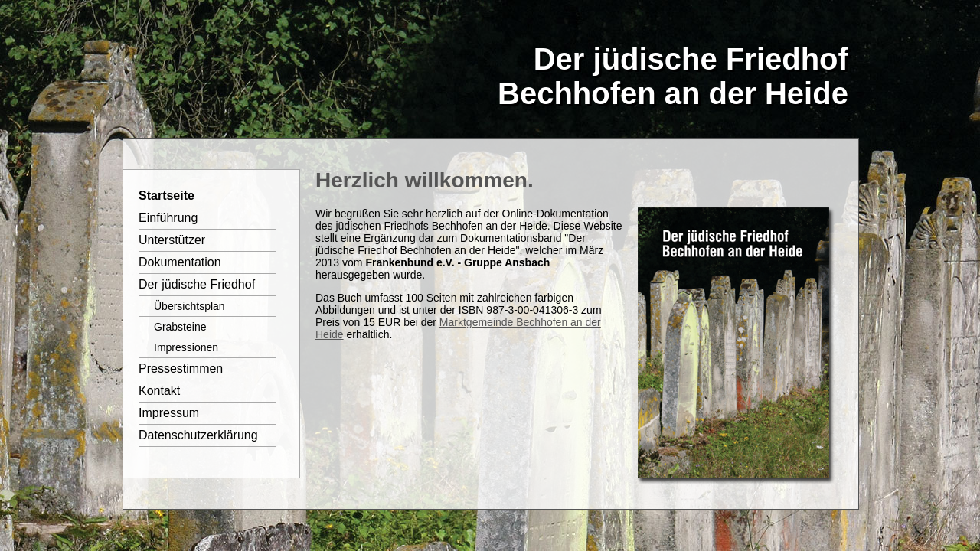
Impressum (169, 413)
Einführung (168, 218)
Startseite (167, 196)
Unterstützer (172, 240)
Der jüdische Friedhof (197, 284)
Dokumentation (180, 262)
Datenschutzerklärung (198, 435)
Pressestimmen (181, 368)
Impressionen (186, 347)
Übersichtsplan (189, 306)
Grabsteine (180, 327)
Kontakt (159, 391)
